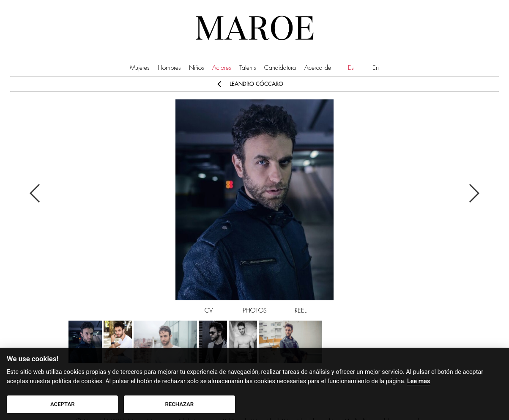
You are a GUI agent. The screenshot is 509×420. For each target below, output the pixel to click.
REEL (301, 311)
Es (351, 68)
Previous (35, 193)
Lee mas (419, 381)
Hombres (169, 68)
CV (209, 311)
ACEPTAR (63, 404)
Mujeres (140, 68)
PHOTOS (255, 311)
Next (474, 193)
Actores (222, 68)
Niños (196, 68)
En (376, 68)
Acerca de (318, 68)
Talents (248, 68)
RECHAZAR (180, 404)
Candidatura (280, 68)
